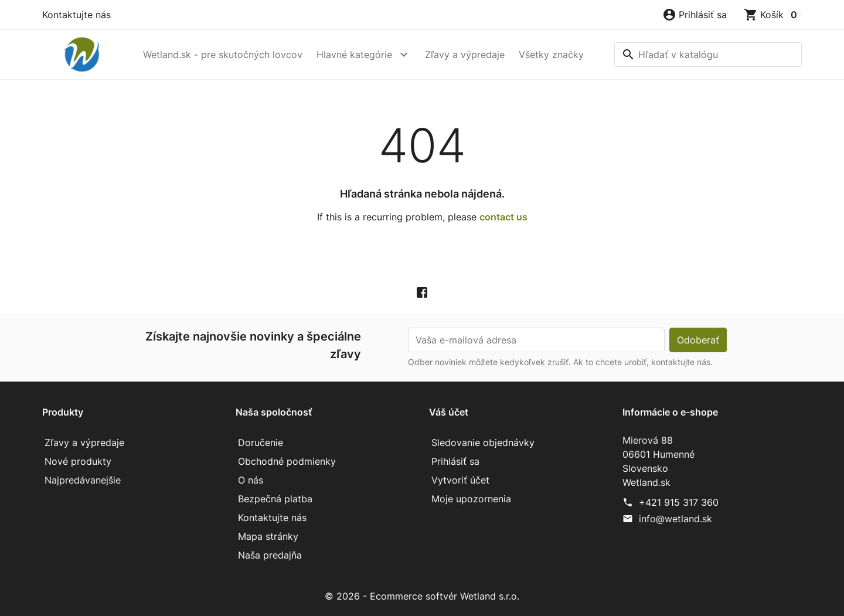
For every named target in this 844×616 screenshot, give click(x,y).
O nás (251, 480)
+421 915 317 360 (679, 502)
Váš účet (449, 412)
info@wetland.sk (675, 519)
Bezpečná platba (275, 499)
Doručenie (261, 443)
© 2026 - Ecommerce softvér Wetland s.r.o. (422, 596)
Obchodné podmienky (287, 461)
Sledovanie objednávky (483, 443)
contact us (503, 217)
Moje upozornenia (471, 499)
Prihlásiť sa (455, 461)
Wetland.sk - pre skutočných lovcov (223, 55)
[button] (695, 15)
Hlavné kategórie (354, 55)
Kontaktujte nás (76, 15)
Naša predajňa (270, 555)
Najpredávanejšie (83, 480)
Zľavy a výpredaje (465, 55)
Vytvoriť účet (460, 480)
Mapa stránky (268, 536)
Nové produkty (78, 461)
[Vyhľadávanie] (708, 55)
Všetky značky (551, 55)
